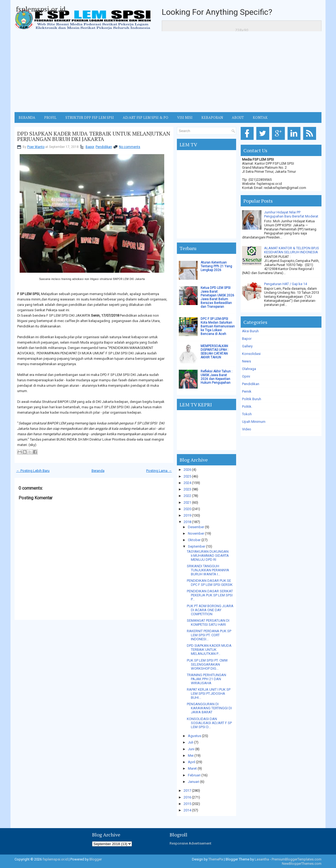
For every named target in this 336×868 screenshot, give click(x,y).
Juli (191, 742)
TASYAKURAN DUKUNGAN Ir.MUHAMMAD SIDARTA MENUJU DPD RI (208, 556)
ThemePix (216, 859)
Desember (196, 527)
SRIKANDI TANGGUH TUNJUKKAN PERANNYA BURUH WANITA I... (208, 570)
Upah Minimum (254, 422)
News (246, 361)
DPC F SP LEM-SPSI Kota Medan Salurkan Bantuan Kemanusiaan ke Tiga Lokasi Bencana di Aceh (218, 326)
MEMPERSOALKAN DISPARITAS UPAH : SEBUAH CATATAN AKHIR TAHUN (215, 352)
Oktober (194, 540)
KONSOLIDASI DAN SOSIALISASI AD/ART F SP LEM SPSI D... (209, 723)
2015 (187, 804)
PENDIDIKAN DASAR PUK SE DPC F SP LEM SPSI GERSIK (210, 583)
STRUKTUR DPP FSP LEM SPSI (90, 117)
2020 (187, 509)
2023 (187, 489)
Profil (50, 117)
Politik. (247, 407)
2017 (187, 791)
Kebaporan (212, 117)
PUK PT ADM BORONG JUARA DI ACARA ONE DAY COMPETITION (210, 610)
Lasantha (262, 859)
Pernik (247, 391)
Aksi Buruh (250, 331)
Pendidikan (104, 147)
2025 (187, 476)
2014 (187, 810)
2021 (187, 502)
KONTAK (260, 117)
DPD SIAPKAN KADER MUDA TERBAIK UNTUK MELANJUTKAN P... (209, 650)
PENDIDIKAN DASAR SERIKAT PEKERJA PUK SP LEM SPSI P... (210, 595)
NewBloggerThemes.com (302, 864)
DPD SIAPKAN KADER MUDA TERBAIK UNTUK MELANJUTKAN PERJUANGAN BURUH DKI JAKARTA (94, 136)
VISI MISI (185, 117)
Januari (194, 782)
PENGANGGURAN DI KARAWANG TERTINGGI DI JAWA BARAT (209, 708)
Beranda (98, 471)
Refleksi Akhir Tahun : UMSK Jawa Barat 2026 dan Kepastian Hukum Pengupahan (216, 377)
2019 (187, 515)
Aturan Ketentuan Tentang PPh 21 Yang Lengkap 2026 (216, 266)
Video (247, 429)
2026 (187, 470)
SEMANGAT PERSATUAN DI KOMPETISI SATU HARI (208, 623)
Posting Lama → (159, 471)
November (196, 533)
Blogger (96, 859)
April (192, 762)
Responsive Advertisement (190, 843)
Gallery (247, 346)
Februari (194, 775)
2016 (187, 797)
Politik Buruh (252, 399)
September (197, 546)
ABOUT (238, 117)
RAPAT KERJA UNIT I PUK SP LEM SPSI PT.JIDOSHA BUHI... (209, 694)
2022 (187, 496)
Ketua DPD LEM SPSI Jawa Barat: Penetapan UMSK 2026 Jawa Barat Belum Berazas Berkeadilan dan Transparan (217, 297)
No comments (130, 147)
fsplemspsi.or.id (41, 9)
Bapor (90, 147)
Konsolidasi (251, 354)
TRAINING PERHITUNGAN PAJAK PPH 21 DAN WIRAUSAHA (206, 679)
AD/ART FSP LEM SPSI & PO (146, 117)
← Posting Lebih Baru (33, 471)
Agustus (195, 736)
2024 (187, 483)
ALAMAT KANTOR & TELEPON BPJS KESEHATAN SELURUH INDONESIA (292, 250)
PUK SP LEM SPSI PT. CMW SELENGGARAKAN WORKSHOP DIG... (207, 664)
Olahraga (249, 369)
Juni (191, 749)
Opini (246, 376)
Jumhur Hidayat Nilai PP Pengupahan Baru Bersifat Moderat (291, 214)
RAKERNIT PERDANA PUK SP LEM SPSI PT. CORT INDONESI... (209, 635)
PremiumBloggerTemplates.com (297, 859)
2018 (187, 522)
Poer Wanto (36, 147)
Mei (191, 755)
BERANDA (27, 117)
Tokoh (247, 414)
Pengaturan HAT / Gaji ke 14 (286, 284)
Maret (192, 768)
